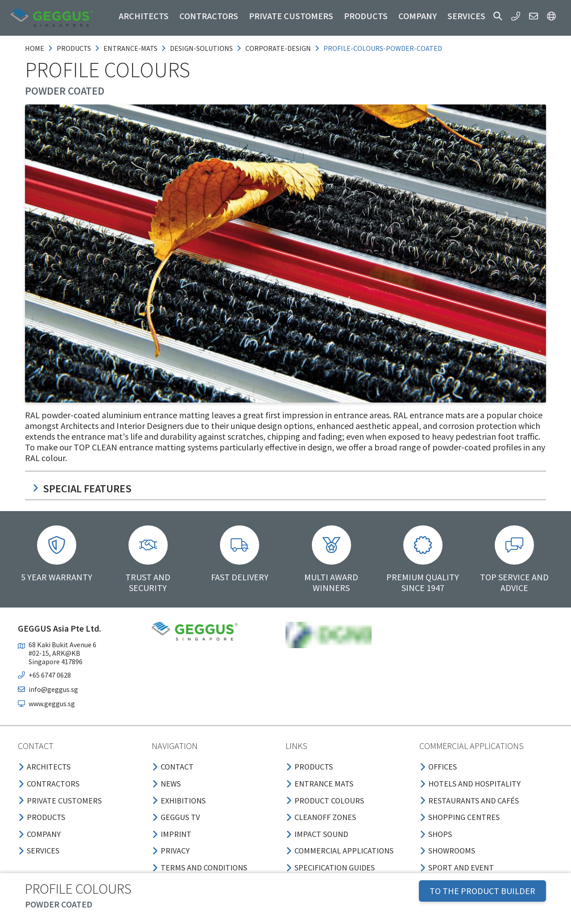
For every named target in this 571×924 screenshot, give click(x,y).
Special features (82, 489)
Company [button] (418, 16)
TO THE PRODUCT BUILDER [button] (482, 891)
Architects (144, 16)
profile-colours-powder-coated (383, 48)
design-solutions (201, 48)
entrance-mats (130, 48)
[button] (498, 16)
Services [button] (466, 16)
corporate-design (278, 48)
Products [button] (366, 16)
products (74, 48)
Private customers (291, 16)
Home (35, 48)
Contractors (209, 16)
